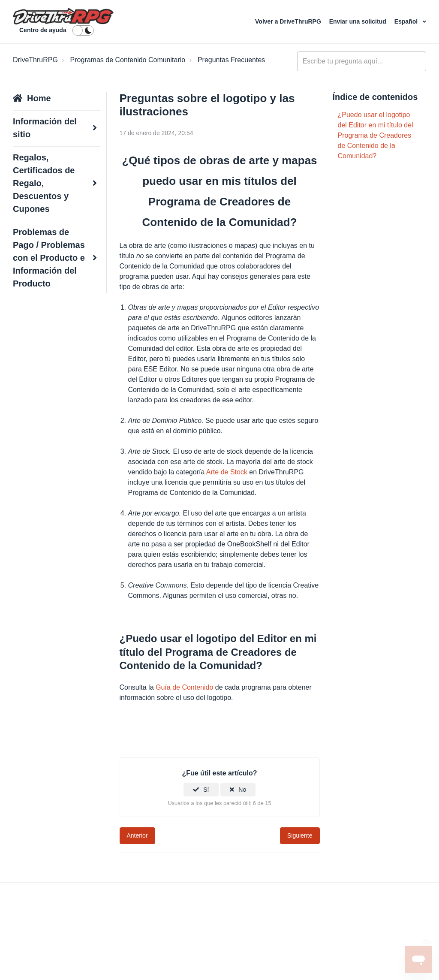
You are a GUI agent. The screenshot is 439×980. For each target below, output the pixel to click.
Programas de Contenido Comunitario (128, 60)
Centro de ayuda (43, 30)
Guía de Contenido (184, 687)
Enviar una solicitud (359, 21)
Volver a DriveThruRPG (289, 21)
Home (39, 98)
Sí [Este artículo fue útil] (206, 790)
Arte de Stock (227, 472)
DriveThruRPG (35, 60)
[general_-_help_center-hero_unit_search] (362, 61)
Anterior (137, 835)
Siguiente (300, 835)
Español (407, 21)
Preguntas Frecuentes (231, 60)
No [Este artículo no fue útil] (242, 790)
